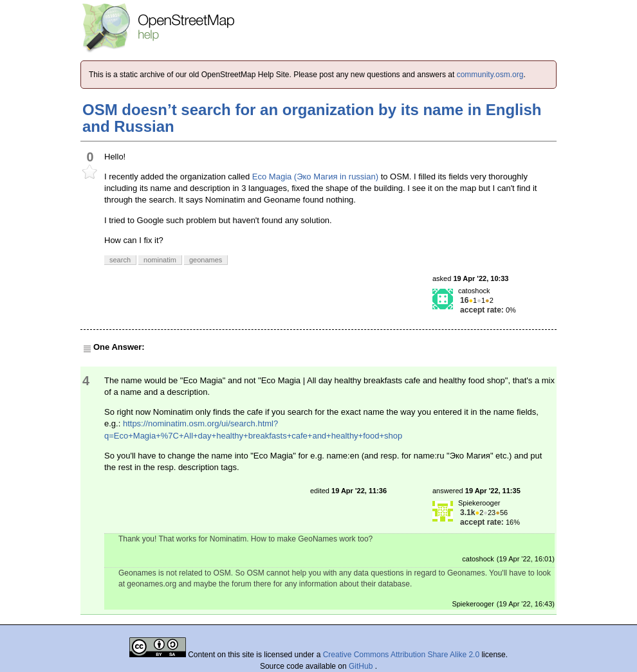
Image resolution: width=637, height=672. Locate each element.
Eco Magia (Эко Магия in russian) (315, 177)
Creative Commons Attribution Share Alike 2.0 (401, 655)
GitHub (362, 666)
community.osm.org (490, 75)
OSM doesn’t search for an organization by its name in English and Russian (312, 118)
